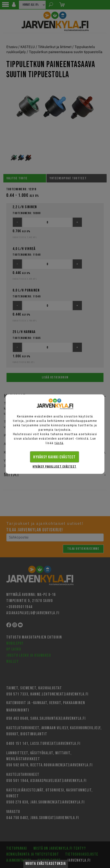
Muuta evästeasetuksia (46, 864)
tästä (59, 443)
